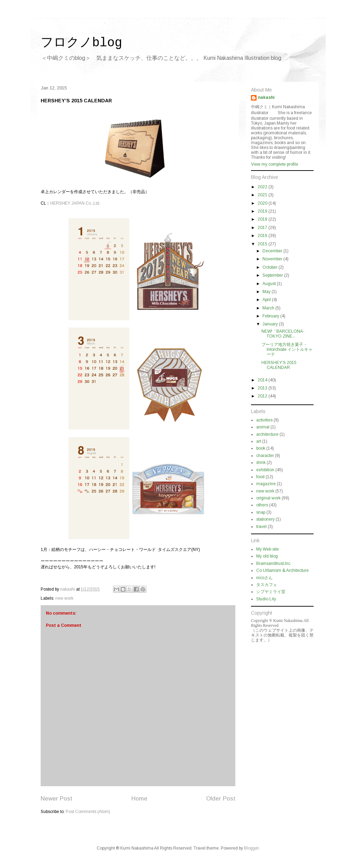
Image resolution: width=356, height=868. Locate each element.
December (273, 251)
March (269, 308)
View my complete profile (275, 164)
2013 (263, 388)
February (271, 316)
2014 (263, 380)
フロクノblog (81, 43)
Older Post (221, 799)
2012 (263, 396)
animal (263, 427)
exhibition (265, 470)
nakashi (266, 97)
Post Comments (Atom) (88, 812)
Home (139, 799)
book (261, 448)
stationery (265, 519)
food (260, 477)
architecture (267, 434)
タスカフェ (267, 585)
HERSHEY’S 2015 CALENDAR (279, 365)
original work (268, 498)
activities (264, 420)
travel (261, 527)
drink (261, 463)
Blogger (251, 848)
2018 (263, 219)
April (267, 300)
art (259, 441)
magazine (266, 484)
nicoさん (264, 578)
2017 (263, 228)
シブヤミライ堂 (271, 592)
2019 (263, 211)
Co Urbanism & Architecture (282, 570)
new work (64, 598)
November (273, 259)
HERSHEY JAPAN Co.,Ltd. (75, 203)
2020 (263, 203)
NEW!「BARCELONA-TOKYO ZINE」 (283, 334)
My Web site (268, 549)
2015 (263, 244)
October (270, 267)
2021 (263, 195)
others (262, 505)
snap (261, 512)
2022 (263, 187)
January (271, 324)
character (265, 456)
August (270, 284)
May (267, 292)
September (273, 275)
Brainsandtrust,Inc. (274, 563)
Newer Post (56, 799)
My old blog (267, 556)
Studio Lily (266, 599)
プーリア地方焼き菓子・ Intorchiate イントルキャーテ (287, 350)
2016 (263, 236)
